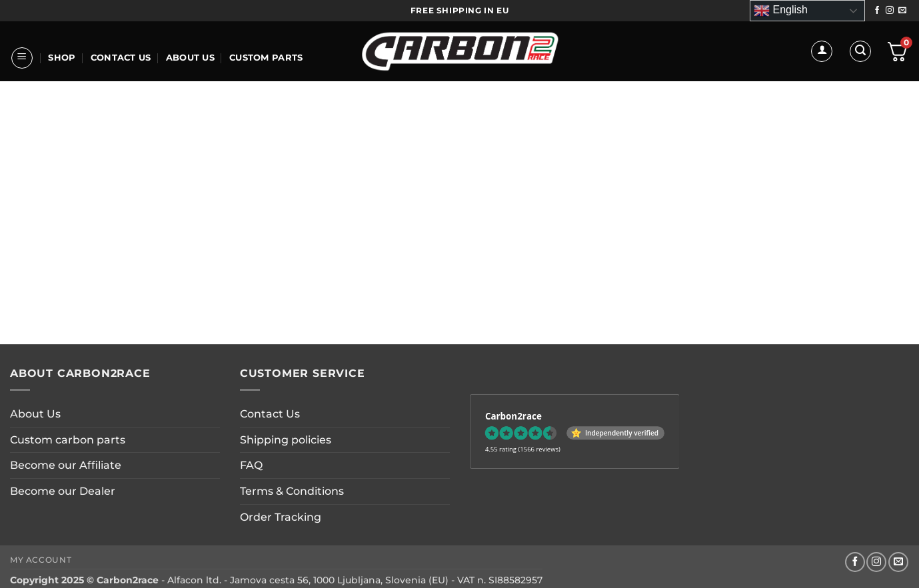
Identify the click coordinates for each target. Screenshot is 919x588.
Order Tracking (281, 517)
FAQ (251, 465)
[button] (22, 58)
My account (41, 560)
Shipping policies (286, 440)
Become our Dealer (63, 491)
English (781, 11)
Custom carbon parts (68, 440)
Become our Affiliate (66, 465)
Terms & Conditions (292, 491)
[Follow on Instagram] (890, 11)
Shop (62, 58)
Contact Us (121, 58)
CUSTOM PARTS (266, 58)
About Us (190, 58)
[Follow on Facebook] (877, 11)
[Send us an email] (902, 11)
